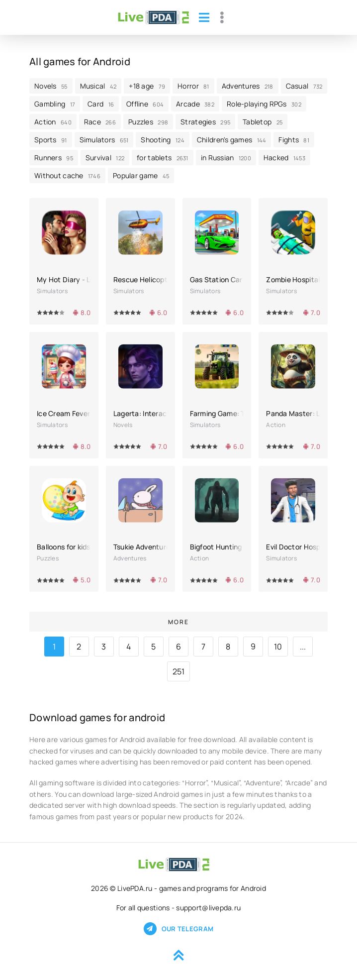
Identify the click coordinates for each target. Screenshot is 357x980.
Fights (294, 140)
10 (278, 647)
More (178, 622)
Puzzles (148, 122)
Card (101, 104)
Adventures (248, 86)
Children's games (232, 140)
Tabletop (263, 122)
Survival (105, 158)
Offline (145, 104)
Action (53, 122)
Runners (54, 158)
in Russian (226, 158)
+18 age (147, 86)
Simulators (104, 140)
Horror (193, 86)
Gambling (55, 104)
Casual (304, 86)
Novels (51, 86)
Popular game (141, 175)
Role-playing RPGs (264, 104)
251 (179, 671)
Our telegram (178, 929)
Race (100, 122)
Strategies (205, 122)
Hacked (284, 158)
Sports (51, 140)
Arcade (195, 104)
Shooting (162, 140)
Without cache (67, 175)
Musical (98, 86)
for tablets (163, 158)
